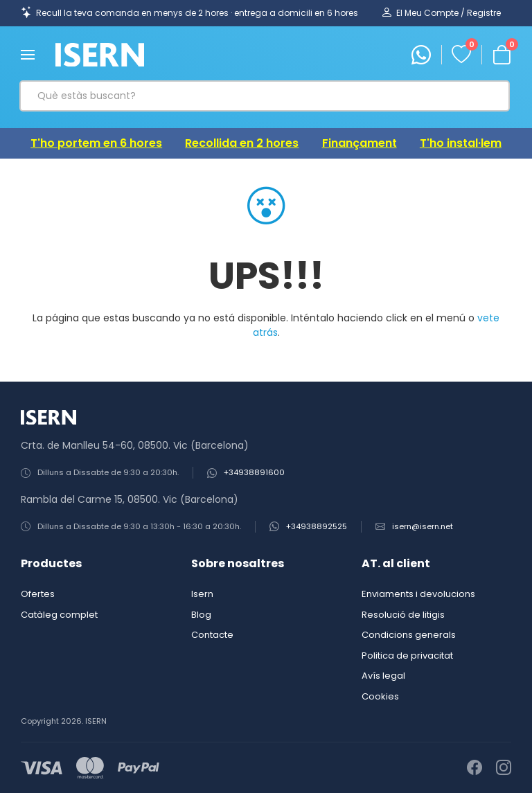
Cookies (380, 696)
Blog (201, 615)
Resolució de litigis (403, 615)
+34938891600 (254, 473)
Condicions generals (409, 635)
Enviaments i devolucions (418, 594)
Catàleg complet (59, 615)
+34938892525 (317, 527)
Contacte (212, 635)
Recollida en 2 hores (242, 143)
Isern (202, 594)
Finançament (360, 143)
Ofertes (38, 594)
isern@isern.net (423, 527)
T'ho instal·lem (461, 143)
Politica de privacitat (407, 656)
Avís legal (383, 676)
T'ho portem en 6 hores (96, 143)
